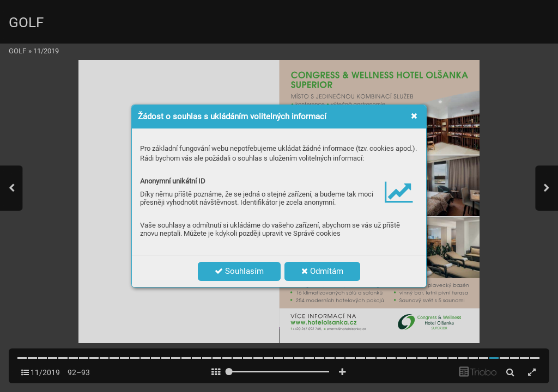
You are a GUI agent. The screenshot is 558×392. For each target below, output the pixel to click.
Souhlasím (239, 271)
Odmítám (322, 271)
